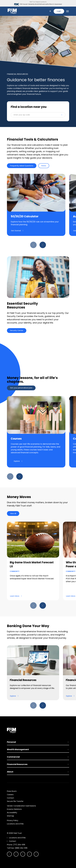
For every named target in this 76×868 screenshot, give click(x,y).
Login (59, 11)
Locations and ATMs (15, 824)
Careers (10, 795)
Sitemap (10, 816)
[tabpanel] (38, 193)
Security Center (17, 330)
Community (15, 571)
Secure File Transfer (15, 801)
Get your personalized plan (21, 388)
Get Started (17, 231)
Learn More (16, 596)
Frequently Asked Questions (22, 166)
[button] (38, 115)
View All (13, 513)
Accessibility (12, 813)
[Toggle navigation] (68, 11)
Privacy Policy (13, 820)
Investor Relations (14, 809)
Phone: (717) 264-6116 (16, 845)
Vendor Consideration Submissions (21, 806)
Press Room (12, 791)
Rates (44, 166)
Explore (18, 461)
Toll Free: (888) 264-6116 (17, 848)
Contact (10, 798)
